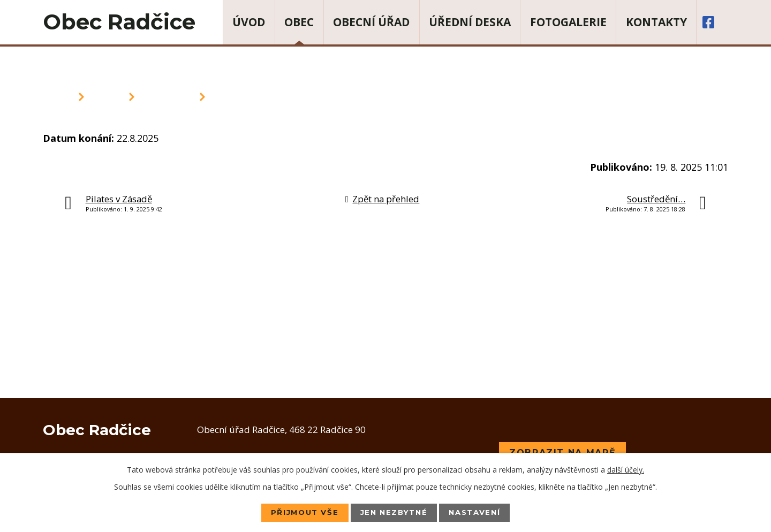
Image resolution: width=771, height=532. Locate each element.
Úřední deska (470, 22)
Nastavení (479, 512)
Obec (299, 22)
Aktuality (167, 97)
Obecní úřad (371, 22)
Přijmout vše (300, 512)
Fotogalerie (568, 22)
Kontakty (656, 22)
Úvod (249, 22)
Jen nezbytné (394, 512)
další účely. (626, 469)
